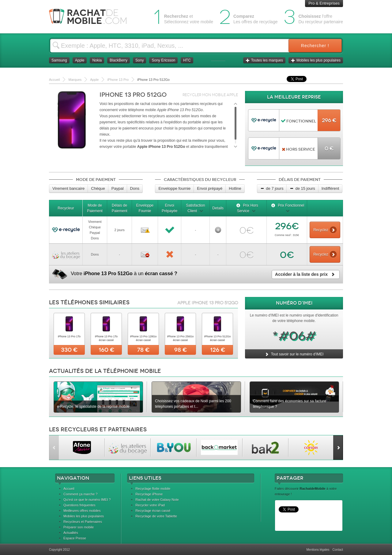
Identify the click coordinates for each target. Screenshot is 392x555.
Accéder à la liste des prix (306, 274)
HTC (187, 60)
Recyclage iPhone (149, 494)
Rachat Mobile (93, 17)
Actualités (71, 533)
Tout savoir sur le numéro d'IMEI (294, 354)
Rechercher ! (315, 46)
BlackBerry (119, 60)
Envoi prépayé (210, 188)
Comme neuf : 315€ (287, 235)
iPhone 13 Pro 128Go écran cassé (143, 338)
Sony (139, 60)
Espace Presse (75, 538)
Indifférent (330, 188)
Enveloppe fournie (174, 188)
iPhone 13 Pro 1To (69, 336)
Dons (135, 188)
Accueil (69, 489)
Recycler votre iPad (150, 505)
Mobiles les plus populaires (316, 60)
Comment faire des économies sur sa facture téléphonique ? (290, 404)
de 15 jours (302, 188)
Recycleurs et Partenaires (83, 522)
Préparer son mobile (79, 527)
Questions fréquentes (79, 505)
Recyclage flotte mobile (153, 489)
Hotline (235, 188)
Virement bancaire (68, 188)
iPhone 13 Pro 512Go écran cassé (218, 338)
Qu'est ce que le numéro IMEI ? (87, 500)
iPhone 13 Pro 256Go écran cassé (181, 338)
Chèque (98, 188)
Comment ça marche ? (80, 494)
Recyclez (325, 230)
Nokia (97, 60)
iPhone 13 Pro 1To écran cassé (106, 338)
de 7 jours (272, 188)
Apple (80, 60)
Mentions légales (318, 550)
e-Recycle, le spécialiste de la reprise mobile (93, 407)
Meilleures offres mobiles (82, 511)
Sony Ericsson (163, 60)
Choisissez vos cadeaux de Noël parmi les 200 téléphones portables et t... (193, 404)
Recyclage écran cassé (153, 511)
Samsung (59, 60)
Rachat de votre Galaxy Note (157, 500)
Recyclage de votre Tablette (156, 516)
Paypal (118, 188)
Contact (338, 550)
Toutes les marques (264, 60)
